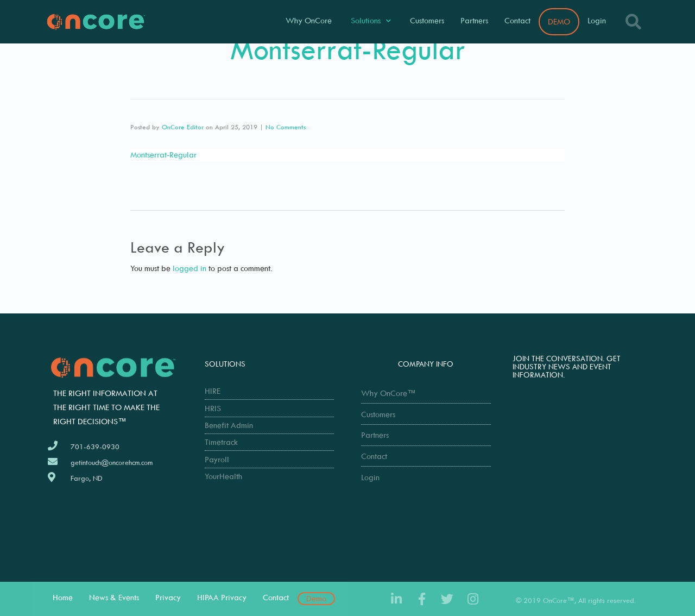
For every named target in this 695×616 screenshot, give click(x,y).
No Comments (286, 127)
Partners (474, 20)
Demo (316, 598)
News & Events (114, 597)
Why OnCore (309, 20)
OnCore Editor (183, 127)
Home (63, 597)
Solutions (371, 21)
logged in (189, 268)
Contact (517, 20)
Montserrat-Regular (163, 155)
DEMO (559, 21)
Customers (427, 20)
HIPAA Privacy (222, 597)
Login (597, 20)
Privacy (168, 597)
